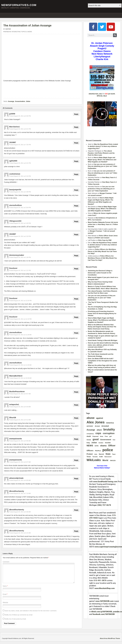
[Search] (115, 35)
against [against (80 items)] (100, 418)
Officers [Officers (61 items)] (90, 451)
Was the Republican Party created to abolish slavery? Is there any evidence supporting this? (103, 146)
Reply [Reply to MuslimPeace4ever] (76, 392)
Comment (6, 562)
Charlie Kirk (102, 59)
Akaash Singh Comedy (102, 46)
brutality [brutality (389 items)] (109, 429)
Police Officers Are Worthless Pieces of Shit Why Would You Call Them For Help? (102, 251)
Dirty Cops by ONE (105, 240)
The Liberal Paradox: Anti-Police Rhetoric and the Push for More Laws (101, 153)
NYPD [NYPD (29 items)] (97, 446)
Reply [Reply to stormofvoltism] (76, 206)
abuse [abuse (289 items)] (91, 418)
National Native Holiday (102, 468)
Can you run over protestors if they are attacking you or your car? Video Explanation (102, 166)
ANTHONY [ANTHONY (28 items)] (90, 426)
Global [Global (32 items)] (89, 440)
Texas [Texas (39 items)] (89, 457)
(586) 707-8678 (104, 505)
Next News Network (102, 54)
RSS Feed (119, 15)
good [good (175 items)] (96, 439)
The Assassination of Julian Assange (27, 25)
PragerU (102, 48)
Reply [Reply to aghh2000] (76, 161)
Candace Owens (102, 51)
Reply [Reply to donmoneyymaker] (76, 256)
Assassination (20, 101)
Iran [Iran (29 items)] (114, 440)
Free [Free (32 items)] (106, 436)
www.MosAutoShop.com (105, 588)
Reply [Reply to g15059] (76, 114)
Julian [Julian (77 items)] (94, 443)
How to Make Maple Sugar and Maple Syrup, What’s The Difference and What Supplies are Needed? (102, 160)
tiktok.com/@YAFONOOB (102, 612)
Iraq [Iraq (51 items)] (88, 443)
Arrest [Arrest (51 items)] (97, 426)
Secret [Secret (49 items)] (101, 454)
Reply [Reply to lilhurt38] (76, 418)
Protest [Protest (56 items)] (90, 454)
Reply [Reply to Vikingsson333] (76, 221)
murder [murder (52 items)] (108, 443)
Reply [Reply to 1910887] (76, 143)
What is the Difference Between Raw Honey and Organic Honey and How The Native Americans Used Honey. (102, 327)
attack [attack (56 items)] (99, 430)
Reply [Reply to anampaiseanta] (76, 439)
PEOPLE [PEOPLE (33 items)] (98, 451)
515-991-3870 (100, 580)
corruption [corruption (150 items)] (109, 433)
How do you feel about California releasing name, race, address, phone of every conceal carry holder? (103, 345)
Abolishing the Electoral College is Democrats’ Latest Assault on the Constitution (100, 273)
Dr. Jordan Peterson (102, 43)
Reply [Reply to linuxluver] (76, 269)
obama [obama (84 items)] (103, 446)
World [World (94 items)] (105, 460)
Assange (11, 101)
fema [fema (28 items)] (102, 436)
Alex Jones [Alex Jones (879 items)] (96, 422)
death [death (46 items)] (89, 436)
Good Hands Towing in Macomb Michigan (103, 340)
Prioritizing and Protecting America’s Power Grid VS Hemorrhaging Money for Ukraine (102, 314)
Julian (28, 101)
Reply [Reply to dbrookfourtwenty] (76, 492)
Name (5, 586)
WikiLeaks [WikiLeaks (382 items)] (94, 460)
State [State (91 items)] (108, 454)
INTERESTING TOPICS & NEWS (22, 32)
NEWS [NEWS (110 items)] (90, 446)
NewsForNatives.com (19, 5)
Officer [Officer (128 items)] (112, 446)
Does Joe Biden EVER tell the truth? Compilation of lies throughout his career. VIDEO (103, 361)
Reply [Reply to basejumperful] (76, 190)
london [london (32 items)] (101, 443)
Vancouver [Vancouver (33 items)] (108, 457)
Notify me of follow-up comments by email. (19, 615)
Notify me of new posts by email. (15, 619)
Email (5, 594)
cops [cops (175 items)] (98, 433)
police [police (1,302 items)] (108, 450)
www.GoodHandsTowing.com (105, 482)
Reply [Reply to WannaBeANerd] (76, 376)
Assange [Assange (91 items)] (91, 430)
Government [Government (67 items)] (106, 440)
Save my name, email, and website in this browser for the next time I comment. (31, 611)
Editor (8, 29)
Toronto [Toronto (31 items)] (95, 457)
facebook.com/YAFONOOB (104, 614)
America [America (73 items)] (110, 423)
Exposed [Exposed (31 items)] (95, 436)
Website (5, 603)
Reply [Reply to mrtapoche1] (76, 405)
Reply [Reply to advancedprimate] (76, 479)
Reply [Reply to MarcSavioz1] (76, 127)
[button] (90, 114)
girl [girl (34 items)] (111, 436)
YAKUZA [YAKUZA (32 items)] (113, 461)
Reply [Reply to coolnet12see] (76, 174)
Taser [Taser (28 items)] (114, 454)
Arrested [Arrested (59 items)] (105, 426)
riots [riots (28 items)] (96, 454)
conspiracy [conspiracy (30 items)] (90, 434)
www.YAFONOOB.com (104, 601)
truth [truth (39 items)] (101, 457)
